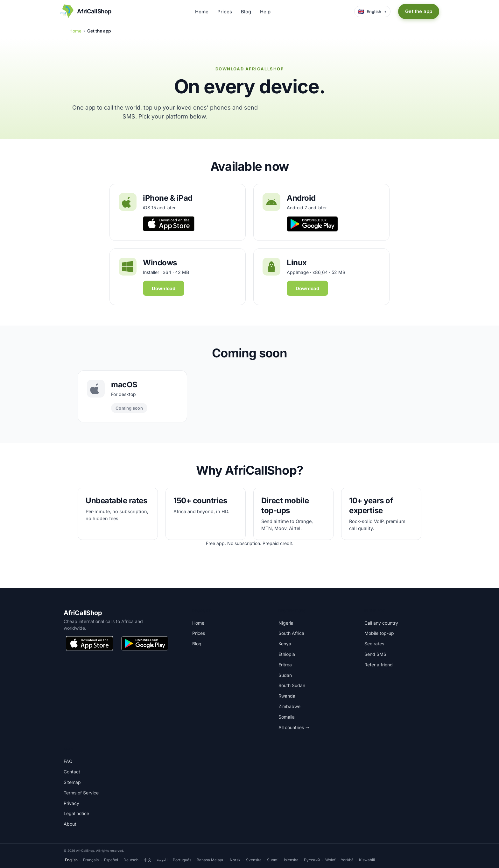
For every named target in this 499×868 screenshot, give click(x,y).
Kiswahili (367, 860)
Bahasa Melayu (211, 860)
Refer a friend (379, 665)
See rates (374, 644)
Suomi (273, 860)
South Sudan (292, 685)
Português (182, 860)
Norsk (235, 860)
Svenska (254, 860)
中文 (148, 860)
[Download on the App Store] (89, 643)
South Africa (291, 633)
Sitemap (72, 782)
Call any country (381, 623)
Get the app (419, 11)
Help (265, 12)
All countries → (294, 727)
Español (111, 860)
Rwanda (287, 696)
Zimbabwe (289, 706)
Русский (312, 860)
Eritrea (285, 665)
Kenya (285, 644)
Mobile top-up (379, 633)
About (70, 824)
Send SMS (375, 654)
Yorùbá (347, 860)
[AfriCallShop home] (86, 11)
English (71, 860)
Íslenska (291, 860)
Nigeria (286, 623)
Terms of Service (81, 793)
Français (91, 860)
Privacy (71, 803)
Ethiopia (287, 654)
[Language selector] (372, 11)
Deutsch (131, 860)
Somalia (287, 717)
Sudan (285, 675)
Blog (246, 12)
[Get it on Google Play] (145, 643)
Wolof (330, 860)
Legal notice (76, 813)
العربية (162, 860)
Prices (225, 12)
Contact (72, 772)
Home (202, 12)
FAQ (68, 761)
